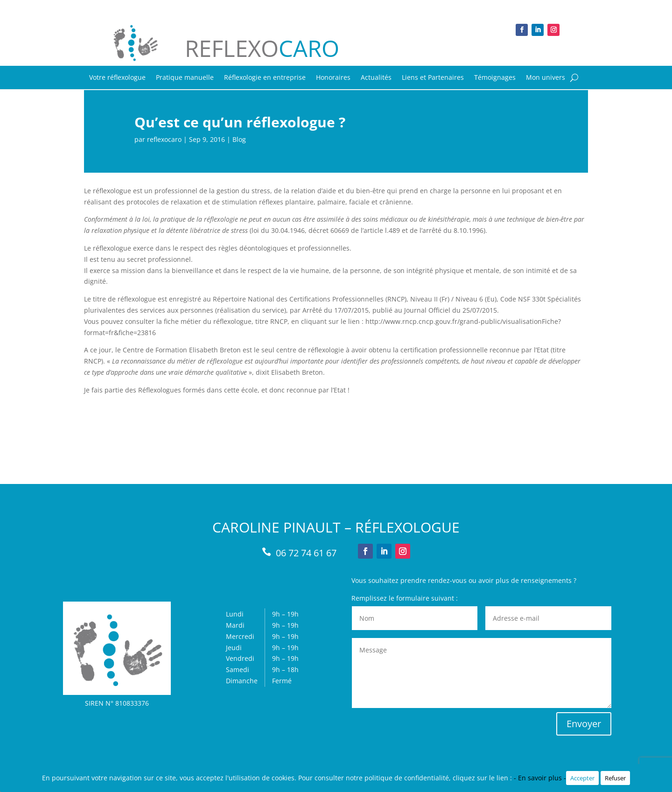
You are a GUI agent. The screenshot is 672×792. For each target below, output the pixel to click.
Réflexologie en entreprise (265, 78)
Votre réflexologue (117, 78)
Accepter (582, 778)
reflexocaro (164, 139)
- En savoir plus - (540, 778)
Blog (239, 139)
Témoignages (495, 78)
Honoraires (333, 78)
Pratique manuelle (185, 78)
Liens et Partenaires (433, 78)
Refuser (615, 778)
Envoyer (584, 724)
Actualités (376, 78)
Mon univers (546, 78)
